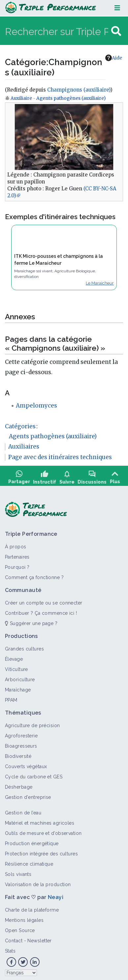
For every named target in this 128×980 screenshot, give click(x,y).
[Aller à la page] (116, 31)
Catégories (20, 426)
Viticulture (16, 667)
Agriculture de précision (32, 723)
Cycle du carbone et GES (34, 774)
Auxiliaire (21, 98)
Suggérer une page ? (31, 621)
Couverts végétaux (26, 764)
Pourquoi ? (17, 565)
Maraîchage (18, 687)
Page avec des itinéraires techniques (60, 457)
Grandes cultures (24, 647)
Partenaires (17, 555)
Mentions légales (24, 918)
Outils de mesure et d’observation (43, 831)
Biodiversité (18, 754)
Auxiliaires (24, 447)
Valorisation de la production (38, 882)
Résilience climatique (29, 862)
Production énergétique (32, 841)
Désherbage (19, 785)
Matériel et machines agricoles (40, 821)
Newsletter (39, 938)
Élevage (14, 657)
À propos (16, 544)
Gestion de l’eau (23, 810)
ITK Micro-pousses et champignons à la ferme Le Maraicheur (59, 260)
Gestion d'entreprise (28, 795)
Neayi (56, 895)
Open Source (20, 928)
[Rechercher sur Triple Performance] (57, 31)
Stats (10, 949)
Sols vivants (18, 872)
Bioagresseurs (21, 744)
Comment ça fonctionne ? (34, 575)
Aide (114, 58)
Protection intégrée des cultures (41, 851)
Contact (14, 938)
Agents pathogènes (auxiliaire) (71, 98)
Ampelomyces (36, 406)
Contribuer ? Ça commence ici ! (41, 611)
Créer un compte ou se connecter (44, 601)
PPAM (11, 698)
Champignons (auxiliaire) (79, 90)
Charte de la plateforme (32, 908)
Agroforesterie (21, 733)
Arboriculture (20, 677)
